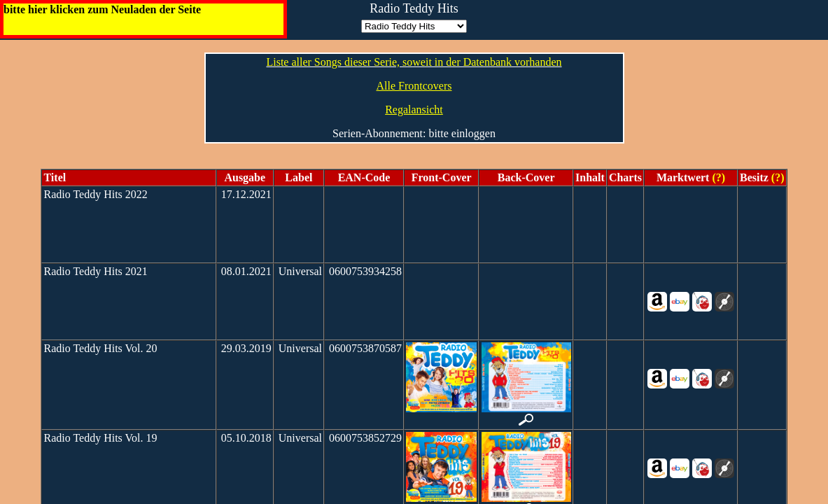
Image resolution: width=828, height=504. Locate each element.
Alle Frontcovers (414, 86)
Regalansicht (414, 110)
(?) (717, 177)
